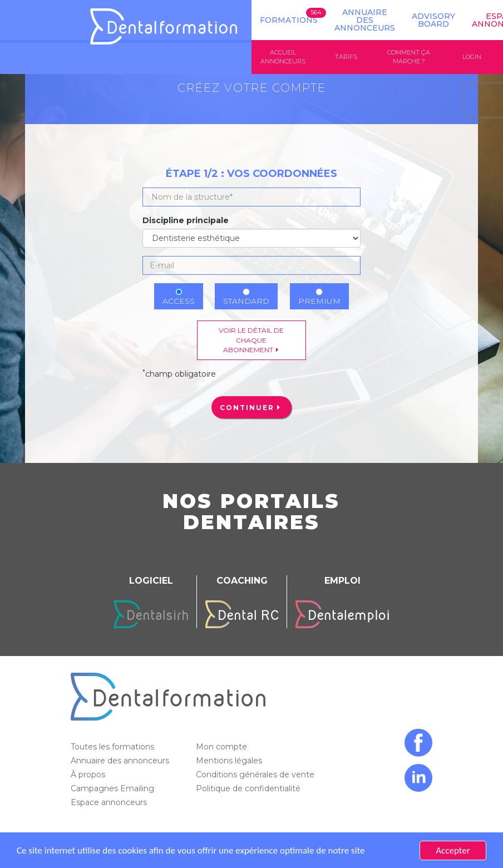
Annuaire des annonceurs (365, 20)
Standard (246, 297)
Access (179, 297)
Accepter (453, 850)
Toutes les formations (114, 747)
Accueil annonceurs (283, 57)
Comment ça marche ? (409, 57)
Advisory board (433, 20)
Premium (319, 297)
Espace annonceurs (110, 802)
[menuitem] (251, 407)
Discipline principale (186, 220)
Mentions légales (230, 761)
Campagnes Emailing (114, 788)
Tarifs (346, 57)
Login (472, 57)
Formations (289, 20)
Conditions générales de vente (256, 775)
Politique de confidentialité (249, 788)
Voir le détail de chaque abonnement (251, 340)
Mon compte (223, 747)
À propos (89, 775)
